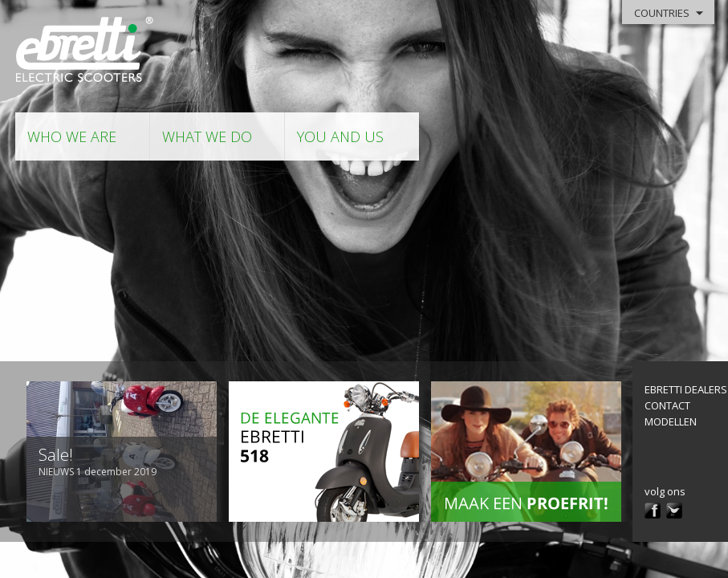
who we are (72, 136)
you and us (340, 136)
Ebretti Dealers (686, 389)
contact (667, 405)
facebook (653, 511)
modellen (671, 421)
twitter (674, 511)
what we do (207, 136)
